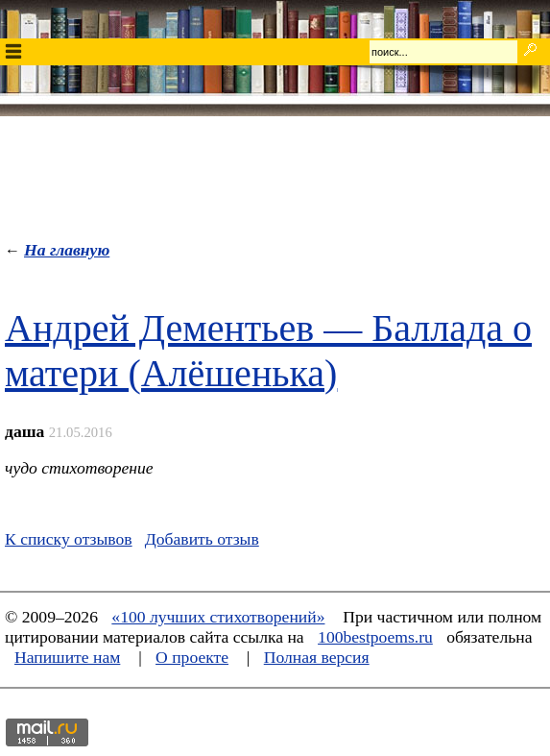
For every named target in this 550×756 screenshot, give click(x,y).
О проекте (192, 657)
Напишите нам (67, 657)
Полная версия (317, 657)
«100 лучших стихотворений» (218, 617)
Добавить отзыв (202, 539)
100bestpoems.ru (375, 637)
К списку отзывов (69, 539)
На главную (67, 250)
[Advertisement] (275, 174)
